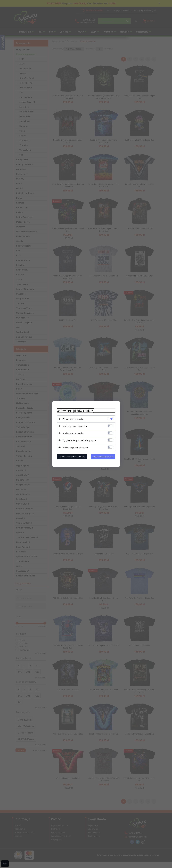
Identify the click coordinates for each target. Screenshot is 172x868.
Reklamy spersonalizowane (76, 447)
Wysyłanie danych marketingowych (79, 440)
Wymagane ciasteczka (73, 419)
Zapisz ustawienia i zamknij (72, 457)
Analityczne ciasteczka (73, 433)
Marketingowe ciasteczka (75, 426)
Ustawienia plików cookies (75, 411)
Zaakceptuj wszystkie (103, 457)
